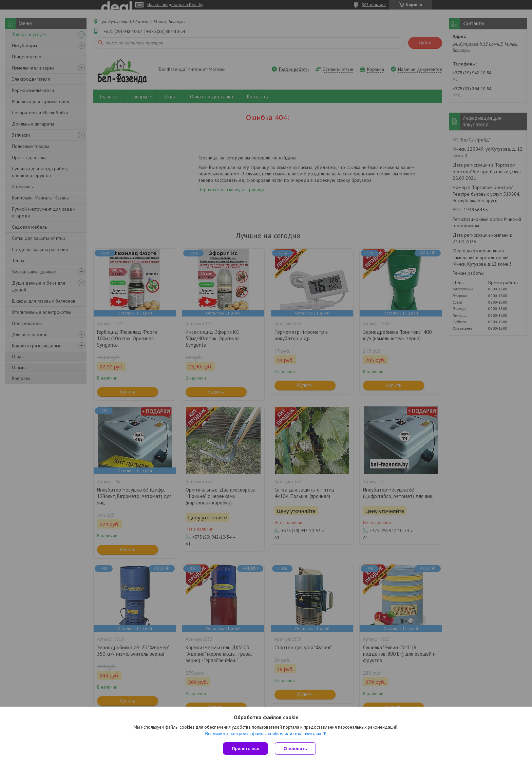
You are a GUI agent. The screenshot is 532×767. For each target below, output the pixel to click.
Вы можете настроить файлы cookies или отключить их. (264, 734)
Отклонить (295, 749)
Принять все (245, 749)
